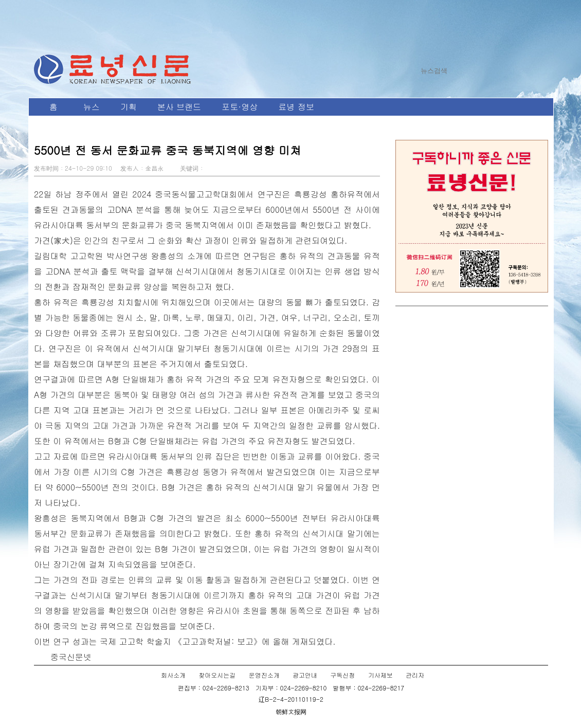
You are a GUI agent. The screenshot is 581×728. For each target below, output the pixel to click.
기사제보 (380, 675)
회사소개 (173, 675)
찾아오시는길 (217, 675)
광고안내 (305, 675)
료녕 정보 (296, 107)
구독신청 (342, 675)
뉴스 (92, 107)
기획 (129, 107)
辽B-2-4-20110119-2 (291, 699)
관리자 (415, 675)
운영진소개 (264, 675)
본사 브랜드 (179, 107)
